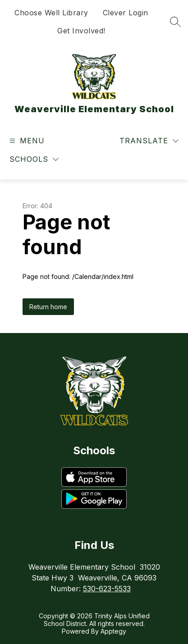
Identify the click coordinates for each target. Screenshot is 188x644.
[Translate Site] (149, 141)
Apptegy (113, 631)
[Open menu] (26, 141)
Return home (48, 307)
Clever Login (126, 13)
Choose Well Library (51, 13)
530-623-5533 (107, 589)
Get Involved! (81, 31)
